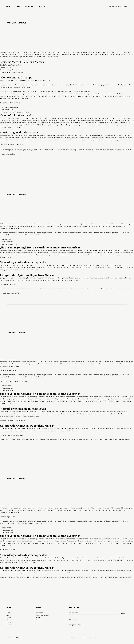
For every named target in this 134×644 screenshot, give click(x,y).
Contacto (9, 625)
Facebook (39, 618)
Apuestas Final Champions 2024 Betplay (13, 420)
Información (10, 622)
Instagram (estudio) (42, 615)
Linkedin (39, 620)
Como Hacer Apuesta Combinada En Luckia (14, 381)
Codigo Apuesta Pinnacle (8, 370)
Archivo (9, 615)
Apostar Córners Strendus (8, 550)
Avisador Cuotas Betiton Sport (11, 154)
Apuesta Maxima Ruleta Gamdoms (11, 293)
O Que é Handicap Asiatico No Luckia (11, 144)
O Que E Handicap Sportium (9, 285)
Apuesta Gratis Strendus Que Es (10, 103)
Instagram (40, 613)
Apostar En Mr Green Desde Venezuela (12, 435)
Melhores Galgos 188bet (8, 517)
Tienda (9, 620)
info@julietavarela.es (76, 625)
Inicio (8, 613)
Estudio (9, 618)
